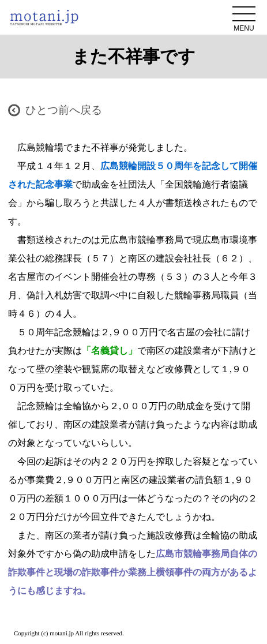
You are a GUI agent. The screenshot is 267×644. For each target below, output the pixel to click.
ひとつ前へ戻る (64, 110)
